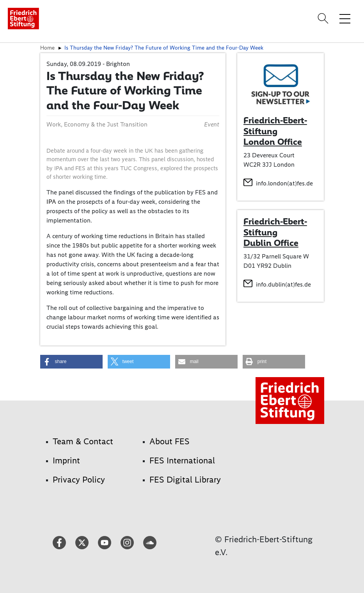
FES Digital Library (185, 480)
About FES (170, 441)
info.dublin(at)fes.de (283, 284)
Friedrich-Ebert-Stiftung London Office (275, 131)
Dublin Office (271, 243)
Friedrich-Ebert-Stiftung (275, 227)
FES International (182, 460)
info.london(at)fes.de (284, 183)
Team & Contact (83, 441)
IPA (51, 202)
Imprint (66, 460)
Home (47, 48)
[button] (71, 362)
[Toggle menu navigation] (345, 18)
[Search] (324, 18)
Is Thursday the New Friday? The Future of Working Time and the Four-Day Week (164, 48)
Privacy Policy (79, 480)
